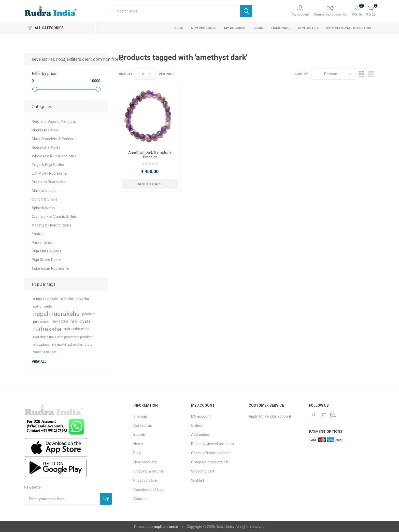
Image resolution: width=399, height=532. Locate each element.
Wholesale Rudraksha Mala (54, 156)
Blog (137, 453)
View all (39, 362)
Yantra (37, 234)
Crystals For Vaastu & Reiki (55, 217)
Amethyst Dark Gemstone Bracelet (150, 155)
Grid (362, 74)
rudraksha (47, 329)
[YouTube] (323, 415)
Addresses (200, 435)
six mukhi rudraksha (67, 344)
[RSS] (333, 415)
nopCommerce (166, 527)
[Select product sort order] (333, 74)
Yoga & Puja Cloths (48, 165)
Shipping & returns (149, 471)
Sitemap (140, 416)
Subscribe (106, 499)
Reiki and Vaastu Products (54, 121)
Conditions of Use (148, 490)
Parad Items (42, 242)
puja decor (41, 322)
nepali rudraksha (56, 314)
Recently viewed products (212, 444)
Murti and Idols (44, 191)
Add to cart (150, 184)
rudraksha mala (77, 329)
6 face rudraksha (46, 299)
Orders (197, 425)
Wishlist (198, 480)
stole (88, 344)
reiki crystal (81, 321)
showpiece (41, 344)
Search (246, 11)
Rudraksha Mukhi (46, 147)
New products (145, 462)
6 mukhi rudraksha (75, 299)
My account (300, 14)
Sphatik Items (43, 208)
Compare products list (330, 14)
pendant (88, 314)
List (371, 74)
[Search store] (176, 11)
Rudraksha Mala (45, 130)
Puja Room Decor (46, 260)
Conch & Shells (45, 199)
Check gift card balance (211, 453)
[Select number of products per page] (146, 74)
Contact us (143, 425)
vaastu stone (45, 352)
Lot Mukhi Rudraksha (49, 173)
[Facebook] (314, 415)
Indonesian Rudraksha (50, 268)
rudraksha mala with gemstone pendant (63, 337)
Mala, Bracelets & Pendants (55, 139)
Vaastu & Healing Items (52, 225)
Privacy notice (145, 480)
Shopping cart (203, 471)
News (138, 444)
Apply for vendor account (270, 416)
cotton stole (42, 306)
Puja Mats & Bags (47, 251)
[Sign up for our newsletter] (62, 499)
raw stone (60, 321)
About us (141, 499)
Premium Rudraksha (49, 182)
